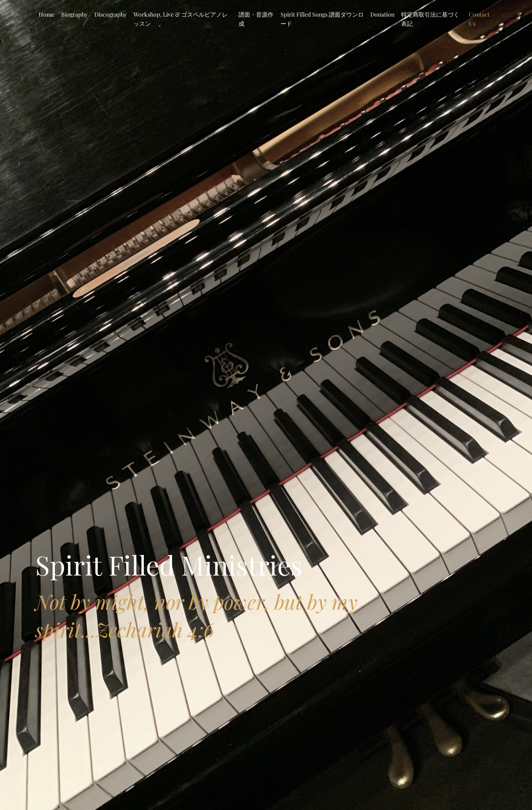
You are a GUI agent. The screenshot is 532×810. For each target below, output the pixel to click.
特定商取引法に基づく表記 (430, 19)
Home (47, 14)
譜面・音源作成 (256, 19)
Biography (74, 14)
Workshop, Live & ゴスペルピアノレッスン (181, 19)
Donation (382, 14)
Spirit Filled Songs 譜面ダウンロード (322, 19)
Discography (111, 14)
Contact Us (479, 19)
